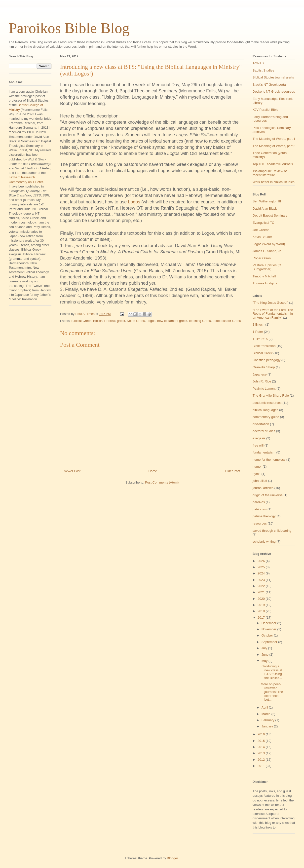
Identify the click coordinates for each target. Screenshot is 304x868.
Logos (134, 202)
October (268, 635)
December (269, 623)
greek (121, 321)
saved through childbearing (272, 531)
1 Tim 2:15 (260, 339)
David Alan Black (265, 208)
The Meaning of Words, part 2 (274, 146)
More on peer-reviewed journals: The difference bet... (272, 692)
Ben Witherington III (267, 201)
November (269, 629)
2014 (262, 747)
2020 (262, 599)
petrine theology (264, 516)
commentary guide (266, 417)
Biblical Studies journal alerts (273, 77)
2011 (262, 766)
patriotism (260, 509)
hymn (257, 474)
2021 (262, 592)
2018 (262, 611)
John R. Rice (262, 381)
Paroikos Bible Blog (69, 28)
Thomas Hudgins (265, 283)
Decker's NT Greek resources (274, 92)
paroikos (259, 502)
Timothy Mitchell (264, 276)
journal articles (263, 488)
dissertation (261, 424)
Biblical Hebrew (104, 321)
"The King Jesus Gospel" (270, 303)
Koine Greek (136, 321)
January (268, 726)
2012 (262, 760)
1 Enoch (259, 324)
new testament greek (172, 321)
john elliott (260, 481)
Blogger (172, 858)
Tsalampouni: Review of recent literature (270, 173)
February (268, 720)
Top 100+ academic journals (273, 164)
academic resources (267, 403)
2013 (262, 753)
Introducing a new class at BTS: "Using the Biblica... (271, 672)
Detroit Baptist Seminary (270, 215)
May (265, 661)
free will (258, 445)
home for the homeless (269, 460)
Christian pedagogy (266, 360)
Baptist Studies (263, 70)
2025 (262, 567)
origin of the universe (268, 495)
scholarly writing (264, 542)
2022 (262, 586)
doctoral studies (264, 431)
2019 (262, 605)
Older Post (233, 471)
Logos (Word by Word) (269, 244)
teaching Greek (200, 321)
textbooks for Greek (227, 321)
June (266, 655)
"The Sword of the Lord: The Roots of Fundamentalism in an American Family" (273, 314)
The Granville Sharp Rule (271, 396)
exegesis (259, 438)
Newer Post (72, 471)
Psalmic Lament (264, 389)
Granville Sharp (264, 367)
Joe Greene (261, 230)
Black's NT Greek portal (270, 85)
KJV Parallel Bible (265, 110)
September (270, 642)
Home (153, 471)
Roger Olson (262, 258)
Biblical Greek (81, 321)
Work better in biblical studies (274, 182)
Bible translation (264, 346)
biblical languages (265, 410)
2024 (262, 573)
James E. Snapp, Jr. (267, 251)
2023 (262, 580)
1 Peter (258, 332)
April (265, 707)
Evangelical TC (263, 223)
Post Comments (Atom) (162, 482)
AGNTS (258, 63)
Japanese (260, 374)
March (266, 714)
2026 (262, 561)
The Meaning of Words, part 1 (274, 139)
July (265, 648)
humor (257, 467)
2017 (262, 618)
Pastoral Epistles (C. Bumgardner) (267, 267)
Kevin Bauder (262, 237)
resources (260, 523)
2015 (262, 741)
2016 (262, 734)
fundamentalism (264, 452)
